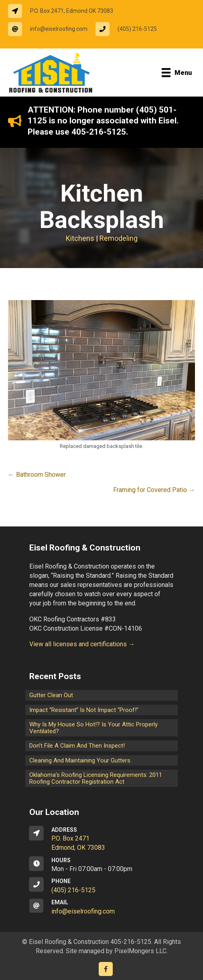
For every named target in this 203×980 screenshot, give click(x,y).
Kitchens (80, 238)
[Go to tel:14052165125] (130, 29)
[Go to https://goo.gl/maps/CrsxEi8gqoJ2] (101, 839)
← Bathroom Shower (37, 475)
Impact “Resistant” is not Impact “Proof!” (84, 710)
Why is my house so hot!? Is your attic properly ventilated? (93, 728)
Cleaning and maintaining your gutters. (80, 760)
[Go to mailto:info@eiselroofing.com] (52, 29)
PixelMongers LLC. (141, 951)
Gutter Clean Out (51, 695)
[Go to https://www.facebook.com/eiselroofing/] (106, 969)
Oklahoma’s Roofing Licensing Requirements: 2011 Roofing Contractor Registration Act (96, 778)
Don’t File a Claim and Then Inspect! (77, 746)
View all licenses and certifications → (82, 644)
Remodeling (119, 238)
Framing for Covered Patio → (154, 490)
